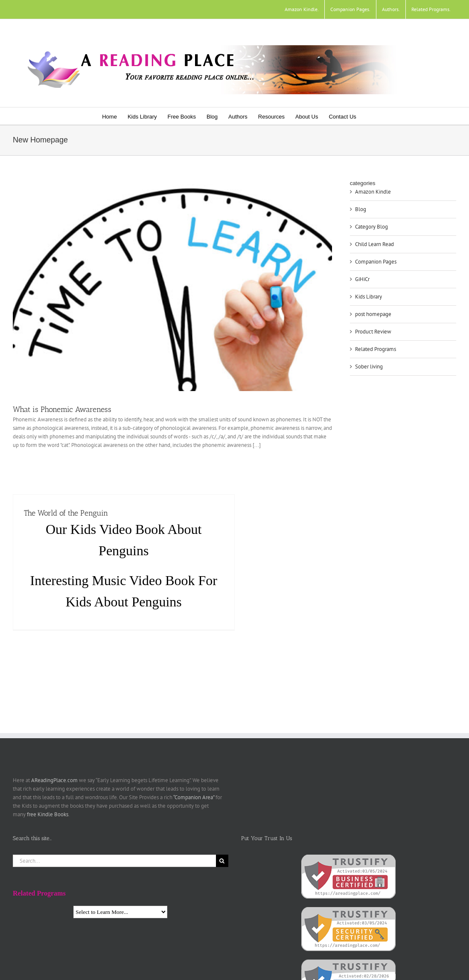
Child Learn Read (374, 244)
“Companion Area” (194, 797)
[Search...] (114, 861)
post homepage (373, 314)
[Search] (222, 861)
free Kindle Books (48, 814)
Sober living (369, 367)
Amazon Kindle (373, 192)
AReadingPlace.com (54, 780)
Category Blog (371, 227)
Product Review (373, 332)
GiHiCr (362, 279)
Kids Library (368, 297)
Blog (361, 209)
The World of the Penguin (66, 513)
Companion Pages (376, 262)
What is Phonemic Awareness (62, 409)
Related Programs (376, 349)
